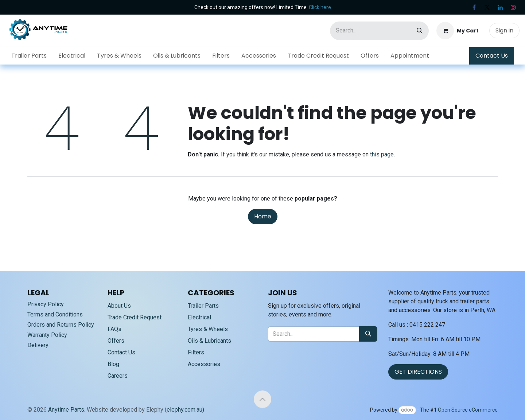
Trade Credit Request (135, 317)
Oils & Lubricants (209, 341)
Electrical (199, 317)
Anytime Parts (66, 410)
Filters (196, 352)
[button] (262, 399)
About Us (119, 306)
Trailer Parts (203, 306)
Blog (113, 364)
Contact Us (492, 56)
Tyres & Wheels (208, 329)
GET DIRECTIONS (418, 372)
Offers (116, 341)
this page (382, 154)
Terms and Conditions (55, 314)
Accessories (204, 364)
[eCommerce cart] (458, 31)
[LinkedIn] (500, 7)
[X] (487, 7)
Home (263, 216)
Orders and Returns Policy (61, 325)
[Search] (420, 31)
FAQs (114, 329)
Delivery (38, 345)
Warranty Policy (47, 335)
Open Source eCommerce (468, 410)
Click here (320, 7)
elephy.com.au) (185, 410)
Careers (118, 376)
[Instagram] (513, 7)
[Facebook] (474, 7)
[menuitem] (29, 56)
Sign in (504, 30)
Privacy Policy (46, 304)
